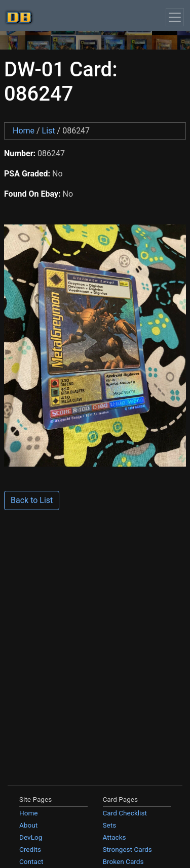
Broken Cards (123, 861)
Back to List (32, 500)
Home (24, 131)
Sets (110, 825)
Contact (31, 861)
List (49, 131)
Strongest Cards (127, 849)
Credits (30, 849)
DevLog (31, 837)
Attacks (115, 837)
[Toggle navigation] (175, 17)
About (28, 825)
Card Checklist (125, 813)
